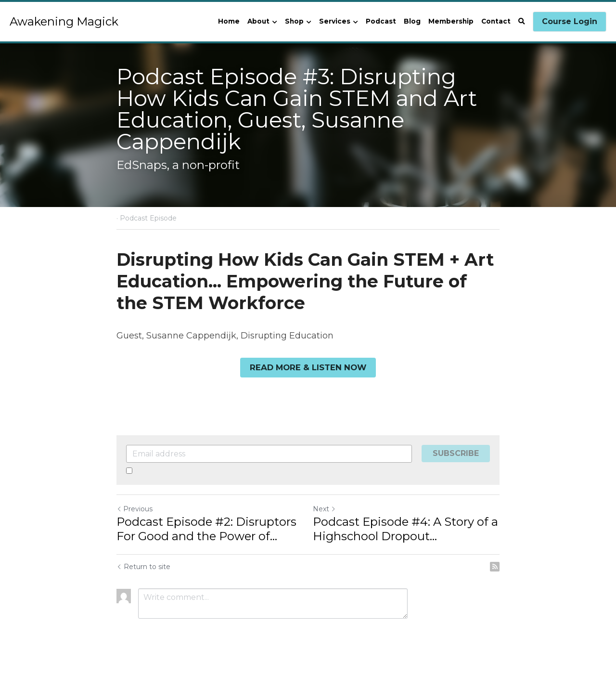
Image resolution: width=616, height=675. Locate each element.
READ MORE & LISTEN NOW (308, 367)
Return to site (143, 566)
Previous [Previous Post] (135, 508)
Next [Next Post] (324, 508)
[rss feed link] (495, 566)
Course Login (570, 21)
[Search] (522, 22)
